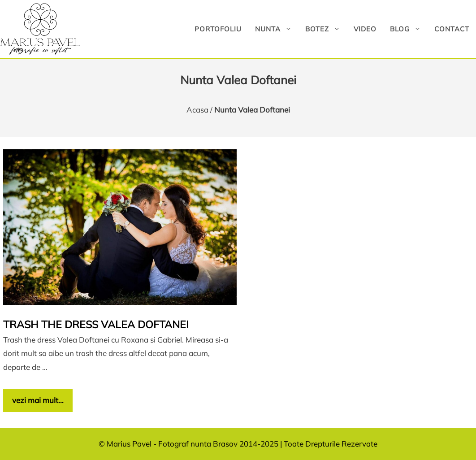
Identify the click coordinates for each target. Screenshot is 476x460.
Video (365, 29)
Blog (409, 29)
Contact (452, 29)
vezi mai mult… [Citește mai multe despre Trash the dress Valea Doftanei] (38, 400)
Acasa (197, 110)
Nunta (277, 29)
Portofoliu (218, 29)
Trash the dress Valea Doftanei (96, 324)
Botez (326, 29)
